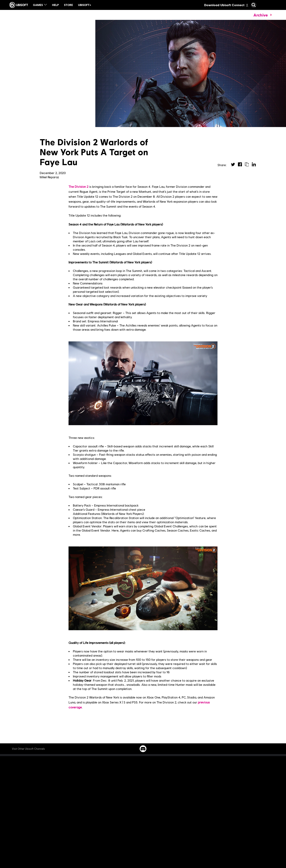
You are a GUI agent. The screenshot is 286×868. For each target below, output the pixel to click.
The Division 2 (78, 186)
